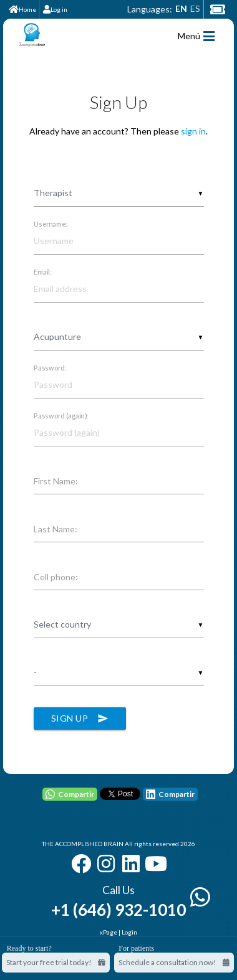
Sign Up (80, 719)
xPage (109, 932)
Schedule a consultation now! (174, 962)
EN (181, 8)
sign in (193, 131)
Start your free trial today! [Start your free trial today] (56, 962)
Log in (55, 9)
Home (22, 9)
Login (129, 932)
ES (195, 8)
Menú (196, 36)
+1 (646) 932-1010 (119, 910)
